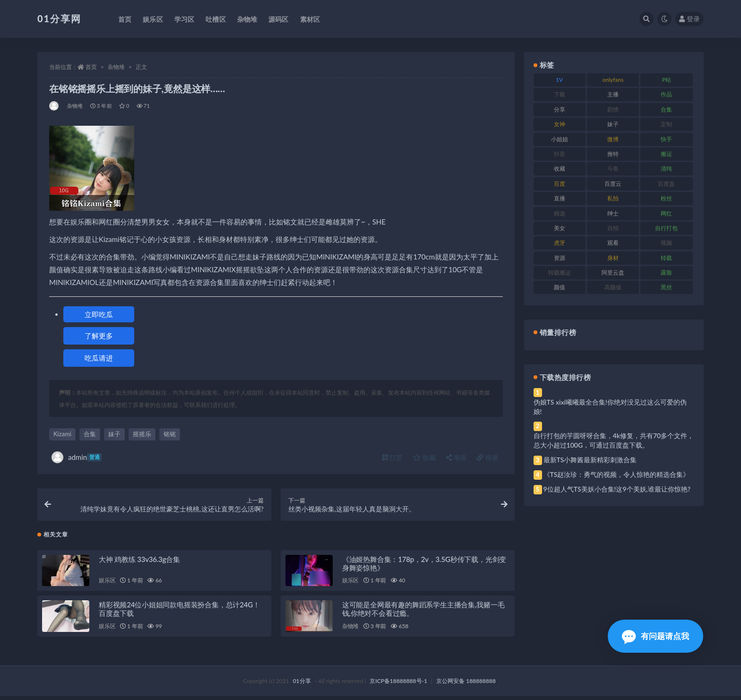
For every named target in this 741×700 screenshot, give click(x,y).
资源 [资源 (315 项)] (560, 258)
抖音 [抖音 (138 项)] (560, 154)
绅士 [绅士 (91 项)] (613, 213)
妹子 (114, 434)
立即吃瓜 (99, 314)
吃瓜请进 (99, 358)
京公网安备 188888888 (466, 685)
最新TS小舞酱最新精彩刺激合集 (590, 460)
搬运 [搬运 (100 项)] (666, 154)
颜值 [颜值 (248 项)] (560, 287)
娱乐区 (107, 584)
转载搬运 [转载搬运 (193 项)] (560, 272)
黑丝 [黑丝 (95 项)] (666, 287)
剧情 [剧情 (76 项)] (613, 109)
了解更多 (99, 336)
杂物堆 (116, 67)
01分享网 (59, 18)
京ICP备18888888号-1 (398, 685)
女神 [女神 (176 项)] (560, 124)
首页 (91, 67)
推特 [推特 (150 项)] (613, 154)
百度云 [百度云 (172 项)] (613, 184)
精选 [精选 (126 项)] (560, 213)
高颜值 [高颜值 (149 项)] (613, 287)
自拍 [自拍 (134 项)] (613, 228)
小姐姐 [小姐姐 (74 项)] (560, 139)
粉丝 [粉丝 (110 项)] (666, 198)
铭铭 (170, 434)
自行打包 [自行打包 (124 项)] (666, 228)
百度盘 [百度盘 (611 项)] (666, 184)
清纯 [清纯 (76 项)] (666, 169)
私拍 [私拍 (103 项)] (613, 198)
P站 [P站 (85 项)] (667, 80)
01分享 (302, 685)
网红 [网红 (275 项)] (666, 213)
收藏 (424, 457)
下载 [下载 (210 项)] (560, 94)
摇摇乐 (142, 434)
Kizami (62, 434)
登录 (689, 19)
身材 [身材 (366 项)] (613, 258)
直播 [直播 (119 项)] (560, 198)
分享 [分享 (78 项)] (560, 109)
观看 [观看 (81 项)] (613, 243)
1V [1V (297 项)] (559, 80)
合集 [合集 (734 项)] (666, 109)
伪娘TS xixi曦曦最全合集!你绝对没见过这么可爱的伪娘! (610, 407)
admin (77, 457)
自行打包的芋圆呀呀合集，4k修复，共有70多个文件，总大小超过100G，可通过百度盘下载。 (614, 440)
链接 (488, 457)
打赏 (393, 457)
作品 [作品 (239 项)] (666, 94)
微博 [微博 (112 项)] (613, 139)
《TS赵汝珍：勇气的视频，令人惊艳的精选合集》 (617, 474)
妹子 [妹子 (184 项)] (613, 124)
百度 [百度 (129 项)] (560, 184)
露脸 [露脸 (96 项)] (666, 272)
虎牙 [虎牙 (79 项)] (560, 243)
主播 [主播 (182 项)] (613, 94)
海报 (457, 457)
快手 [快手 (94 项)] (666, 139)
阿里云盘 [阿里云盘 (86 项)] (613, 272)
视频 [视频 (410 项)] (666, 243)
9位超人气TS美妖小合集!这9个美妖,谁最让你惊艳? (617, 489)
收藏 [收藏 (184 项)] (560, 169)
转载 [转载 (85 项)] (666, 258)
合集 (90, 434)
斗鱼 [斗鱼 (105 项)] (613, 169)
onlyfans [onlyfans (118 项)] (613, 80)
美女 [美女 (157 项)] (560, 228)
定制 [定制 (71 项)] (666, 124)
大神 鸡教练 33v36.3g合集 (139, 562)
